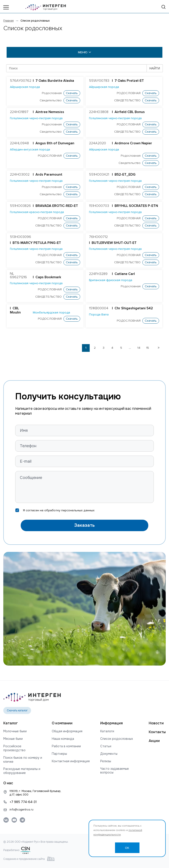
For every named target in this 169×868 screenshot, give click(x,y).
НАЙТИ (155, 68)
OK (127, 848)
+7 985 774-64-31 (23, 802)
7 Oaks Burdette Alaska (55, 81)
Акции (154, 741)
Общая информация (67, 731)
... (130, 348)
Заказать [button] (84, 525)
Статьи (106, 746)
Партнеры (59, 754)
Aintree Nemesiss (50, 112)
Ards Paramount (49, 175)
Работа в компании (66, 746)
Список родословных (117, 739)
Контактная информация (71, 761)
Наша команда (63, 739)
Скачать (72, 93)
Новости (156, 723)
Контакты (157, 732)
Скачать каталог (17, 710)
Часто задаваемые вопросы (115, 771)
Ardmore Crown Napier (133, 143)
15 (148, 348)
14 (139, 348)
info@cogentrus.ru (21, 810)
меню (85, 52)
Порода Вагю (99, 315)
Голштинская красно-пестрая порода (37, 212)
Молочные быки (15, 731)
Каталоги (107, 731)
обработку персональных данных (69, 510)
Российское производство (14, 748)
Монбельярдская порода (51, 313)
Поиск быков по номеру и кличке (23, 760)
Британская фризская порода (111, 280)
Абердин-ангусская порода (30, 150)
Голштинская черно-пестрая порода (36, 118)
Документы (109, 754)
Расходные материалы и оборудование (22, 771)
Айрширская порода (25, 87)
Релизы (106, 761)
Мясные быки (13, 739)
